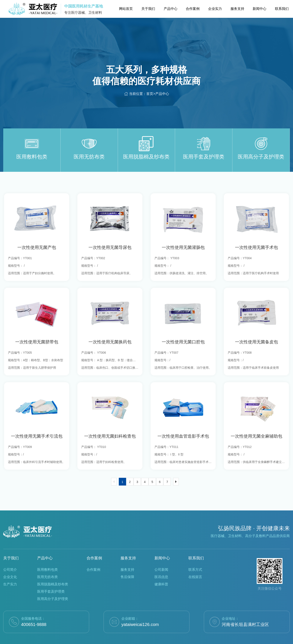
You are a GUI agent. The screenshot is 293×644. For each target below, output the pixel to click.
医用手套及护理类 (51, 580)
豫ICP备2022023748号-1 (167, 638)
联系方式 (195, 558)
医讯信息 (161, 566)
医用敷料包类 (47, 558)
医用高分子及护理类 (53, 587)
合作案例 (94, 547)
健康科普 (161, 573)
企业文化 (10, 566)
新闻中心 (162, 547)
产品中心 (162, 94)
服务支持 (128, 547)
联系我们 (196, 547)
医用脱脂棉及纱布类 (53, 573)
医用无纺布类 (47, 566)
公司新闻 (161, 558)
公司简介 (10, 558)
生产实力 (10, 573)
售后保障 (127, 566)
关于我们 (11, 547)
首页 (150, 94)
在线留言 (195, 566)
